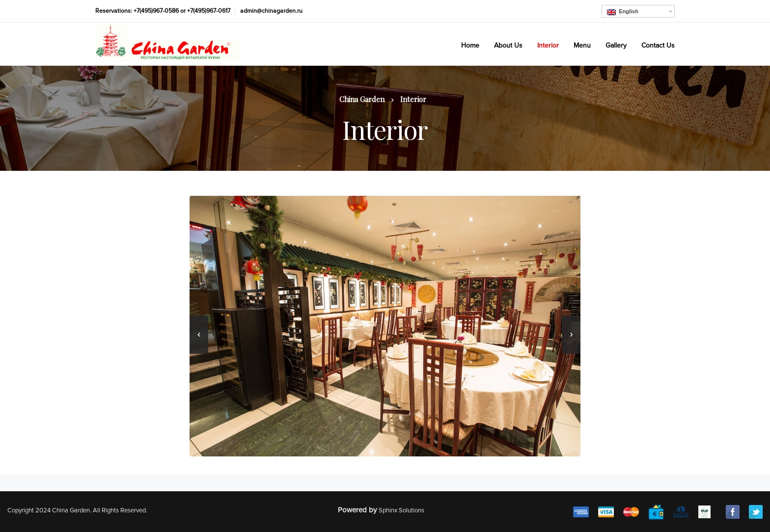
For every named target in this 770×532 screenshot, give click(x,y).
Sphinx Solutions (401, 510)
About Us (508, 45)
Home (470, 45)
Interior (548, 45)
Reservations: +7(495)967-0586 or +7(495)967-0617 (163, 11)
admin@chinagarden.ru (271, 11)
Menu (582, 45)
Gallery (616, 45)
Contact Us (658, 45)
